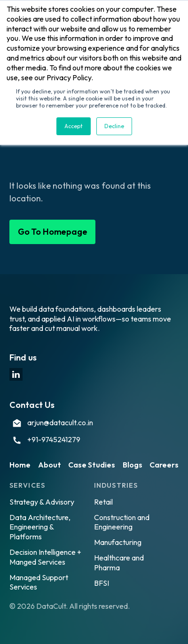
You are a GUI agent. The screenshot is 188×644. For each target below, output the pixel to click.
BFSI (102, 583)
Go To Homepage (52, 232)
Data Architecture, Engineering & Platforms (40, 527)
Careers (164, 465)
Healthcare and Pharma (119, 563)
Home (20, 465)
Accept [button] (74, 126)
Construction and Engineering (122, 522)
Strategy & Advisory (42, 502)
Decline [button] (114, 126)
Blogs (133, 465)
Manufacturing (118, 542)
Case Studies (92, 465)
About (50, 465)
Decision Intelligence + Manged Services (45, 557)
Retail (103, 502)
